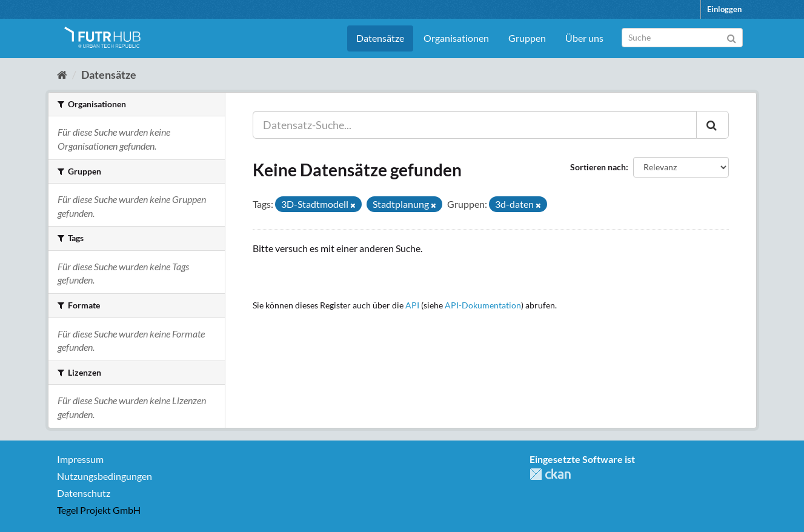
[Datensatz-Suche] (682, 38)
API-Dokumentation (483, 305)
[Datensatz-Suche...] (475, 125)
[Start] (62, 75)
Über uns (584, 38)
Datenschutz (84, 493)
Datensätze (380, 38)
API (412, 305)
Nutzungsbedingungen (105, 476)
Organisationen (456, 38)
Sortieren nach (598, 167)
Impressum (80, 459)
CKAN (550, 474)
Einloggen (724, 9)
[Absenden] (732, 37)
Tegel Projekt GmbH (99, 510)
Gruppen (527, 38)
